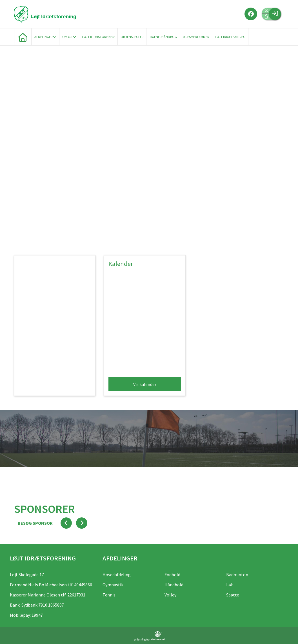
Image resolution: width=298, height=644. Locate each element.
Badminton (237, 575)
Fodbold (172, 575)
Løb (230, 585)
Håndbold (174, 585)
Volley (170, 595)
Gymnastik (113, 585)
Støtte (233, 595)
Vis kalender (145, 384)
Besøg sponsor (35, 523)
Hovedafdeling (117, 575)
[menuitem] (23, 37)
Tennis (109, 595)
